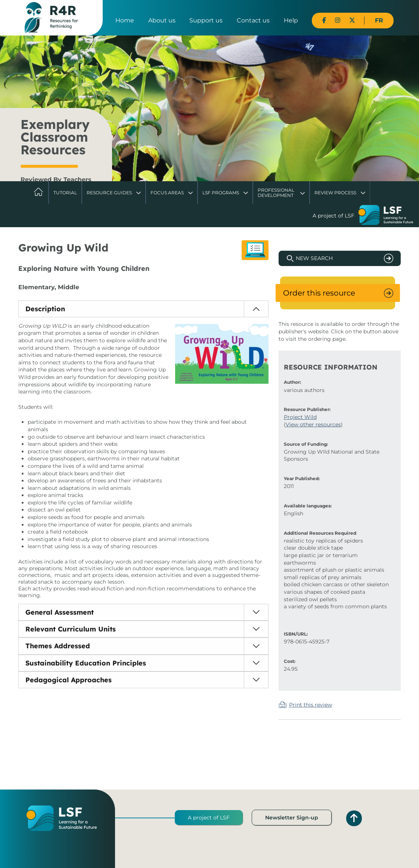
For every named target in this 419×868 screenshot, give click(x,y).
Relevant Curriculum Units (71, 629)
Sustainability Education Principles (86, 663)
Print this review (311, 705)
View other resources (313, 424)
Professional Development (276, 193)
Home (125, 20)
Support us (206, 20)
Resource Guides (109, 193)
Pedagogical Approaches (69, 680)
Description (45, 309)
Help (291, 20)
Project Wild (300, 417)
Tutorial (65, 193)
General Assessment (60, 612)
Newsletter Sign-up (292, 818)
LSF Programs (221, 193)
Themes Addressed (58, 646)
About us (162, 20)
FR (379, 20)
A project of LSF (209, 818)
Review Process (335, 193)
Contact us (253, 20)
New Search (314, 258)
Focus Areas (167, 193)
